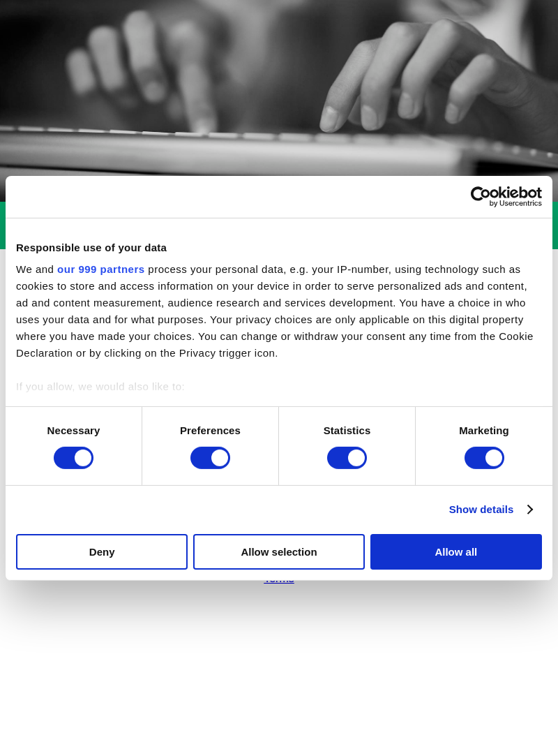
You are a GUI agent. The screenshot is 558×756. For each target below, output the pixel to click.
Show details (482, 509)
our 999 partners (101, 269)
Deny (102, 552)
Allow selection (279, 552)
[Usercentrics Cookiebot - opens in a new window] (481, 196)
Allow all (456, 552)
